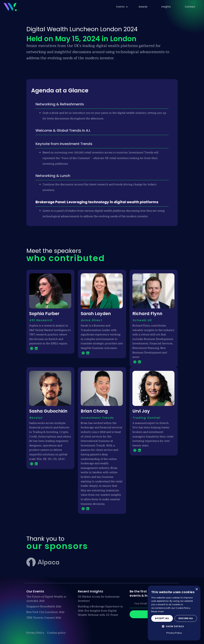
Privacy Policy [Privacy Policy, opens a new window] (174, 633)
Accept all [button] (162, 618)
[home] (10, 6)
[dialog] (174, 613)
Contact (190, 7)
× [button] (197, 589)
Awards (143, 7)
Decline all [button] (186, 618)
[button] (120, 7)
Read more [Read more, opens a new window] (157, 611)
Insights (166, 7)
